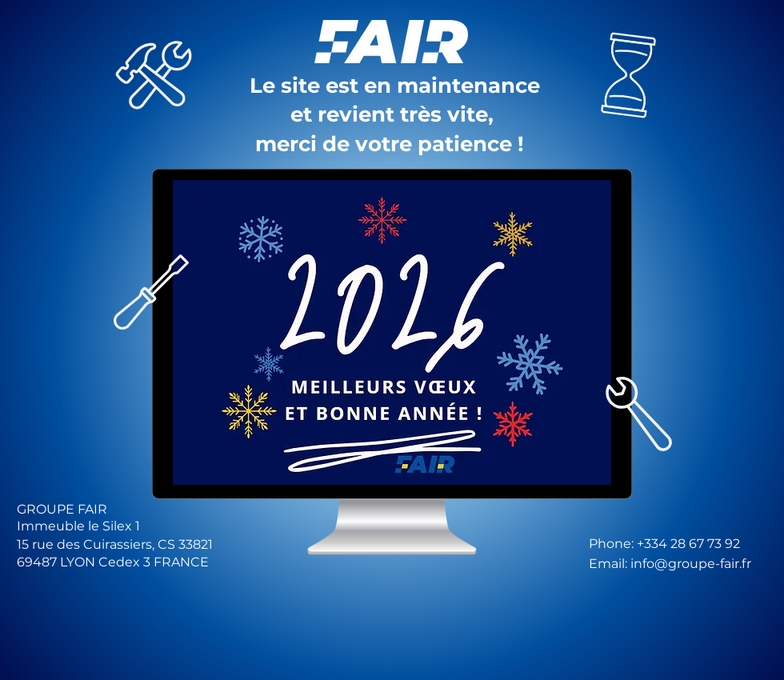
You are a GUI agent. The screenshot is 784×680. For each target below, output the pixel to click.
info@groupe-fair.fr (691, 564)
